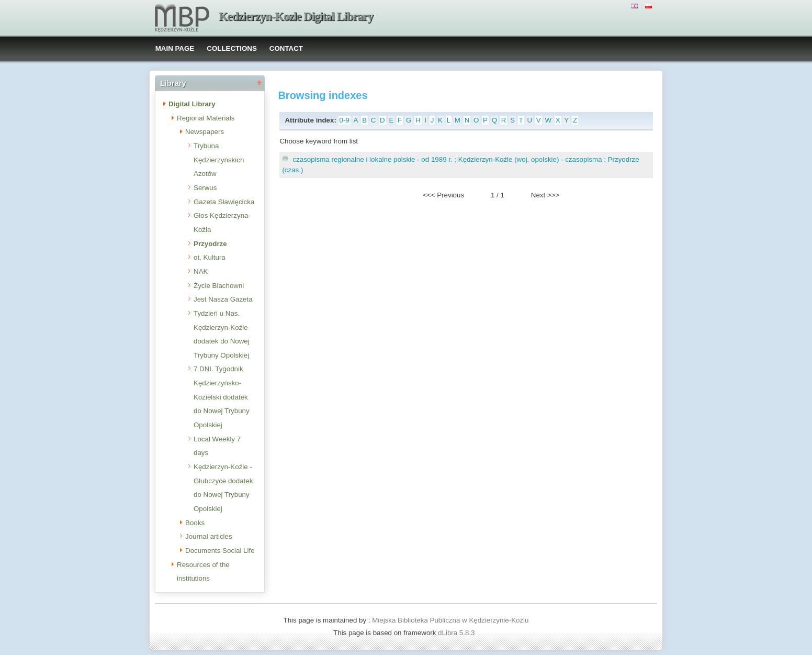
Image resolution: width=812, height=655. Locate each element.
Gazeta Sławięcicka (224, 202)
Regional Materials (206, 118)
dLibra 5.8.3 (457, 633)
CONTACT (286, 48)
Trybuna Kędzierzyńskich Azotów (219, 160)
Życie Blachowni (219, 286)
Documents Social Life (220, 551)
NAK (201, 271)
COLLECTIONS (232, 48)
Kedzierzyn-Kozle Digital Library (296, 16)
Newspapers (205, 132)
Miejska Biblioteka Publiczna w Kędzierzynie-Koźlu (450, 620)
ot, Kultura (210, 257)
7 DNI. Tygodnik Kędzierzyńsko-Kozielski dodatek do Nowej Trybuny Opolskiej (222, 397)
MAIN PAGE (175, 48)
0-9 (345, 120)
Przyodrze (210, 244)
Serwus (205, 188)
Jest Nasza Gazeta (223, 299)
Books (195, 523)
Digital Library (192, 104)
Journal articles (209, 536)
